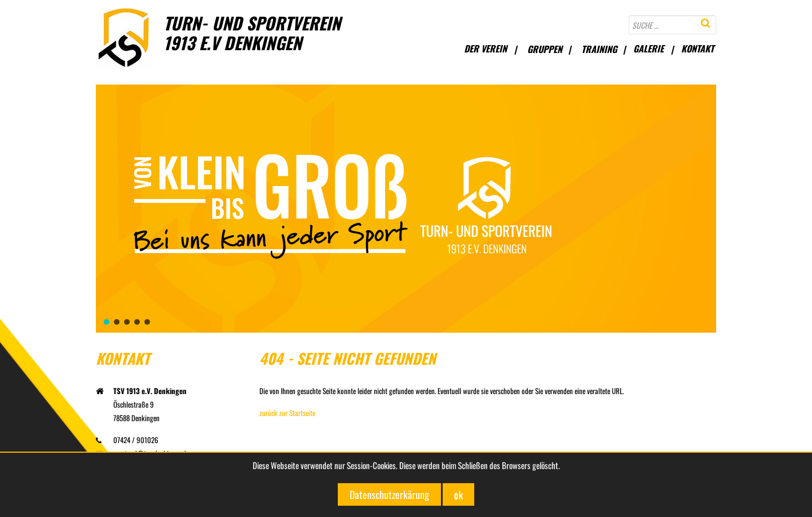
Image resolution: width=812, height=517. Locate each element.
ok (458, 494)
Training (599, 49)
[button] (107, 322)
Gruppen (545, 49)
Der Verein (486, 48)
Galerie (648, 48)
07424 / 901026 (127, 440)
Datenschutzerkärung (389, 494)
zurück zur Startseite (287, 413)
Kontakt (698, 48)
